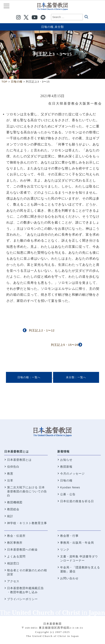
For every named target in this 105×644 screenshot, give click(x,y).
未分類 (59, 27)
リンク (65, 549)
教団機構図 (15, 502)
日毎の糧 (47, 27)
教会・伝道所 (16, 536)
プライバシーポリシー (22, 599)
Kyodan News (70, 487)
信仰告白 (13, 467)
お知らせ (66, 460)
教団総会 (13, 509)
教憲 (10, 474)
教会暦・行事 (69, 536)
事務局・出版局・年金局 (77, 543)
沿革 (10, 480)
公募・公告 (68, 494)
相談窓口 (13, 563)
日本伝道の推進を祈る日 (77, 501)
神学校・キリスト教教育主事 (27, 523)
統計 (10, 516)
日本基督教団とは (16, 451)
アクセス (13, 581)
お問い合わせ (69, 578)
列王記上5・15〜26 (65, 345)
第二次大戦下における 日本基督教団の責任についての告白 (27, 491)
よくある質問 (16, 556)
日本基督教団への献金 (22, 549)
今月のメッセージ (72, 474)
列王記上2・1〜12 (42, 330)
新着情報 (63, 451)
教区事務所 (15, 543)
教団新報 (66, 467)
